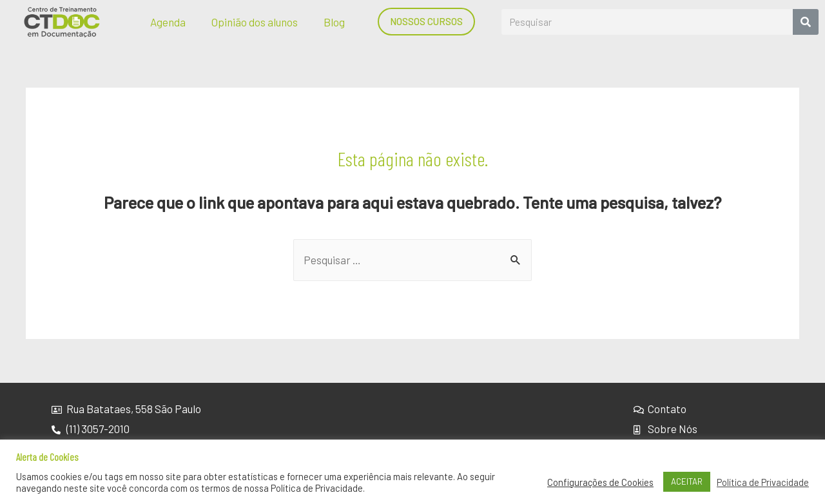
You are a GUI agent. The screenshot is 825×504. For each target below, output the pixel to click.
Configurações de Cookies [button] (600, 482)
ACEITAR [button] (687, 481)
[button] (426, 22)
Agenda (168, 22)
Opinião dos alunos (255, 22)
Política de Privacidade (763, 482)
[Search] (806, 22)
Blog (334, 22)
